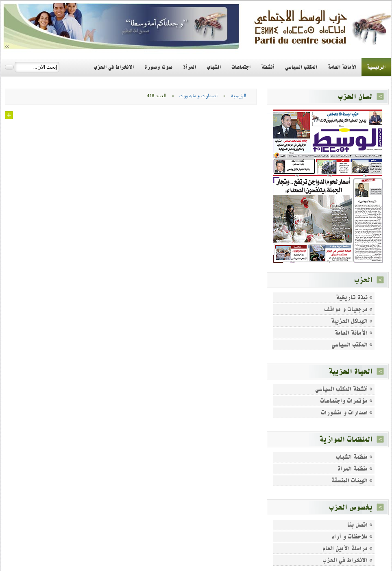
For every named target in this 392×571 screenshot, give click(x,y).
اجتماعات (241, 67)
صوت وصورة (158, 67)
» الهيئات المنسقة (352, 481)
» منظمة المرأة (355, 469)
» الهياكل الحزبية (352, 321)
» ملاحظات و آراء (352, 537)
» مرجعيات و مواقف (348, 309)
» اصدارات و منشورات (347, 413)
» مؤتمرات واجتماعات (346, 401)
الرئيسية (376, 67)
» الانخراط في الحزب (347, 560)
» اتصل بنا (360, 525)
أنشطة (268, 67)
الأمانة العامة (342, 67)
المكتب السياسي (301, 67)
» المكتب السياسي (352, 345)
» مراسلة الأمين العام (347, 548)
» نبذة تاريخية (354, 297)
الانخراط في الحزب (114, 67)
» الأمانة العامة (354, 333)
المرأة (189, 67)
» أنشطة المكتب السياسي (344, 389)
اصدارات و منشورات (198, 96)
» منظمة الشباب (354, 457)
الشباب (214, 67)
